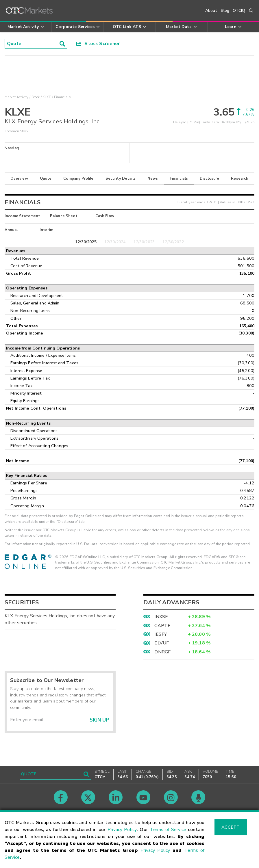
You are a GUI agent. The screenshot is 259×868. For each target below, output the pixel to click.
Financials (179, 179)
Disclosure (210, 179)
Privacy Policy (122, 830)
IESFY (161, 634)
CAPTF (162, 626)
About (211, 11)
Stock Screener (98, 44)
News (153, 179)
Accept (231, 827)
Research (240, 179)
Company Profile (78, 179)
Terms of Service (168, 830)
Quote (46, 179)
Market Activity (16, 97)
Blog (225, 11)
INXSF (161, 617)
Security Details (121, 179)
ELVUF (162, 643)
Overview (19, 179)
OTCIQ (239, 11)
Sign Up (99, 720)
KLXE (47, 97)
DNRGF (162, 652)
